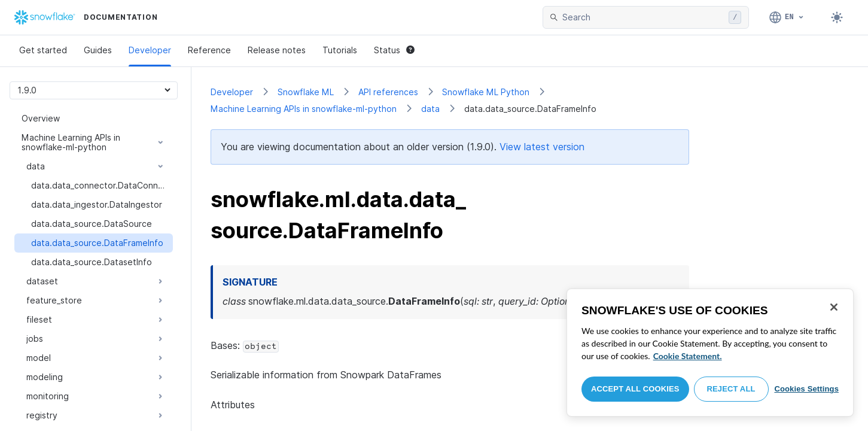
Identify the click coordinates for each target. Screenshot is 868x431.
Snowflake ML (306, 92)
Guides (98, 50)
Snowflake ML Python (486, 92)
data (430, 109)
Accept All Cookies (635, 389)
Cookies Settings (806, 389)
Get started (43, 50)
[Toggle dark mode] (837, 17)
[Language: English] (787, 17)
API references (388, 92)
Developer (150, 50)
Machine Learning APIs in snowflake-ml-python (304, 109)
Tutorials (340, 50)
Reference (209, 50)
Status (394, 50)
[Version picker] (94, 90)
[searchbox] (643, 17)
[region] (710, 353)
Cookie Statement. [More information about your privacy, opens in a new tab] (688, 356)
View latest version (542, 147)
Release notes (277, 50)
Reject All (731, 389)
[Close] (834, 307)
